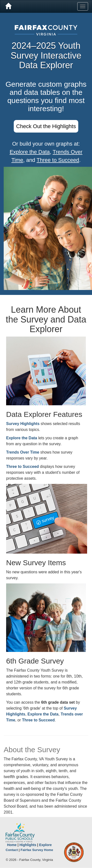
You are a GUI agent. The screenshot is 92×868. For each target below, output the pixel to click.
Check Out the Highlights (46, 126)
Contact (12, 850)
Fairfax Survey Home (37, 850)
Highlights (28, 845)
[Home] (8, 6)
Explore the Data (30, 152)
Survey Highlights (23, 424)
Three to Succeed (58, 160)
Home (12, 845)
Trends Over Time (23, 452)
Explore (45, 845)
